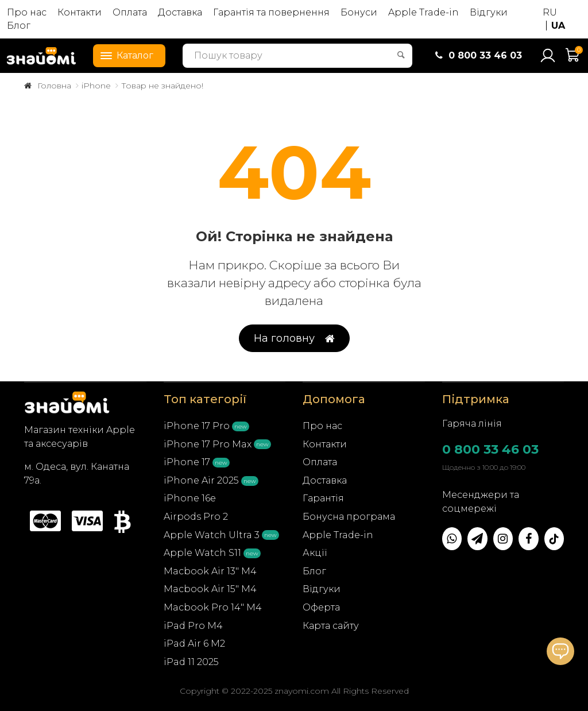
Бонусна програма (349, 517)
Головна (54, 86)
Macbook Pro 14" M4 (213, 607)
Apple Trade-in (423, 12)
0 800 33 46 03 (490, 449)
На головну (294, 339)
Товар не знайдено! (162, 86)
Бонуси (359, 12)
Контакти (80, 12)
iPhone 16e (190, 498)
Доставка (180, 12)
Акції (315, 553)
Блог (19, 26)
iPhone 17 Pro (197, 426)
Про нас (27, 12)
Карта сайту (331, 626)
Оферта (321, 607)
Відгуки (489, 12)
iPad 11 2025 (191, 662)
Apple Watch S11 (202, 553)
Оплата (130, 12)
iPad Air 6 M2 (194, 644)
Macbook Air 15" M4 (210, 589)
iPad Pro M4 (193, 626)
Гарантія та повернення (271, 12)
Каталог (123, 55)
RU (550, 12)
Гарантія (323, 498)
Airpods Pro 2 (196, 517)
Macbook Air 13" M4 (210, 571)
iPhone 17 (187, 462)
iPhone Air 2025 (201, 480)
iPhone (96, 86)
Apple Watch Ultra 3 (212, 535)
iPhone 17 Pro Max (208, 444)
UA (558, 26)
